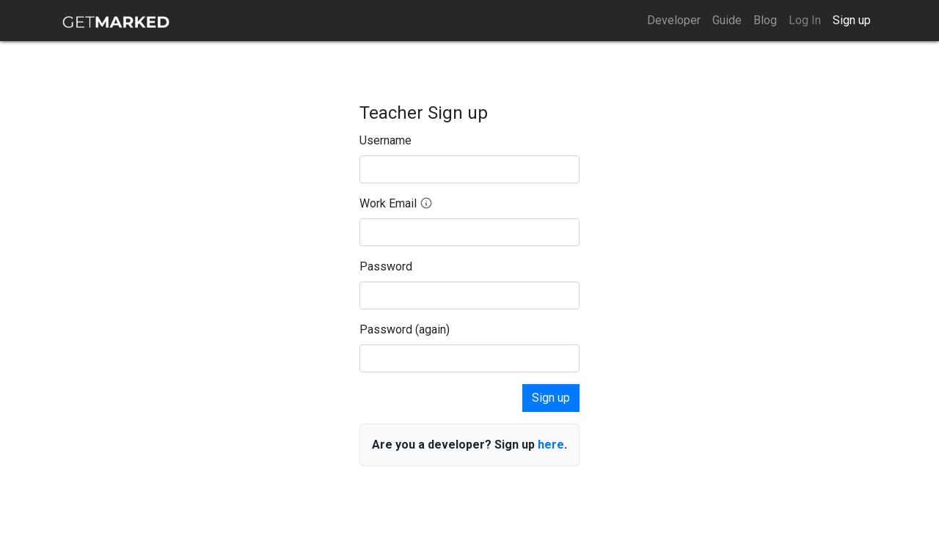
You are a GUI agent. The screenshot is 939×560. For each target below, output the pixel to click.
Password (386, 266)
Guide (727, 20)
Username (386, 140)
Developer (674, 20)
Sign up (852, 20)
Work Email (396, 204)
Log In (805, 20)
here (551, 445)
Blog (765, 20)
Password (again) (405, 329)
